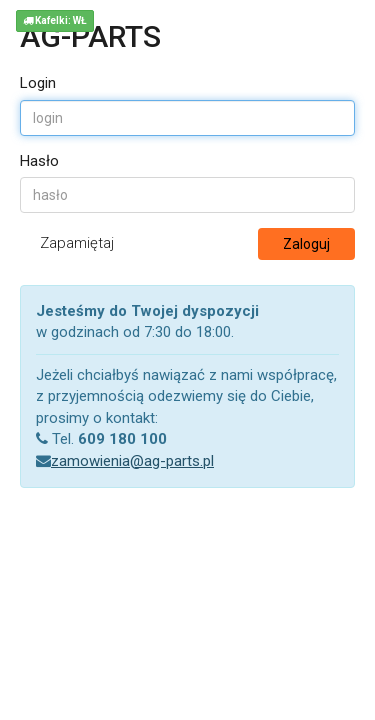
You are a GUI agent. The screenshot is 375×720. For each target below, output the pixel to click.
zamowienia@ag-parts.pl (132, 461)
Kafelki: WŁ (55, 20)
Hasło (39, 161)
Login (38, 83)
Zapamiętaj (77, 243)
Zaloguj (306, 244)
